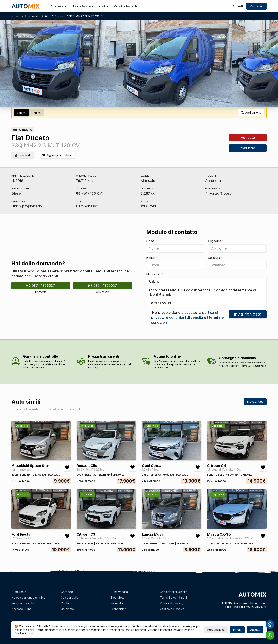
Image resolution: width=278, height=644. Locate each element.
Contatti (66, 603)
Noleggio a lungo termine (90, 6)
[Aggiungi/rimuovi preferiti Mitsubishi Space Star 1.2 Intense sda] (67, 467)
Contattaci (248, 148)
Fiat (47, 16)
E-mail (152, 258)
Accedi (238, 6)
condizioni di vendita (186, 317)
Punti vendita (119, 592)
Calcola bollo (70, 598)
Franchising (118, 609)
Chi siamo (67, 609)
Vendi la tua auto (126, 6)
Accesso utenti (21, 609)
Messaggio (155, 274)
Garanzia (67, 592)
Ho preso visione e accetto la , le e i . (187, 317)
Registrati (257, 6)
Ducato (59, 16)
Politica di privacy (172, 603)
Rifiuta (237, 630)
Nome (152, 241)
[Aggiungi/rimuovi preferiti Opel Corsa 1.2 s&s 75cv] (198, 467)
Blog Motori (118, 598)
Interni (37, 113)
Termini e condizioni (173, 598)
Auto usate (58, 6)
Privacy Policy (182, 630)
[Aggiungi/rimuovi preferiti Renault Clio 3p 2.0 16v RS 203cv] (132, 467)
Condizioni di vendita (174, 592)
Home (15, 16)
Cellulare (215, 258)
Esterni (21, 113)
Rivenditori (117, 603)
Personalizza (216, 630)
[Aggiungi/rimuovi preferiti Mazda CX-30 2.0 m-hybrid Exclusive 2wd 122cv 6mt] (263, 536)
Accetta (255, 630)
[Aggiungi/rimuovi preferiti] (57, 155)
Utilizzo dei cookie (172, 609)
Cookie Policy (24, 633)
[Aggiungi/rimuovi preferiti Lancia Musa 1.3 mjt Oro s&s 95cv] (198, 536)
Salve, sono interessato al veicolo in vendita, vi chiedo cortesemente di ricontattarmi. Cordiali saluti (206, 292)
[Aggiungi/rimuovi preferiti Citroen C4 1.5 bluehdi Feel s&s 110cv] (263, 467)
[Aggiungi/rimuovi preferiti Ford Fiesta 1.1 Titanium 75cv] (67, 536)
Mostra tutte (255, 402)
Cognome (216, 241)
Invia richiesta (248, 314)
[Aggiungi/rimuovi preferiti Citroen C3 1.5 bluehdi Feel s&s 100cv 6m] (132, 536)
